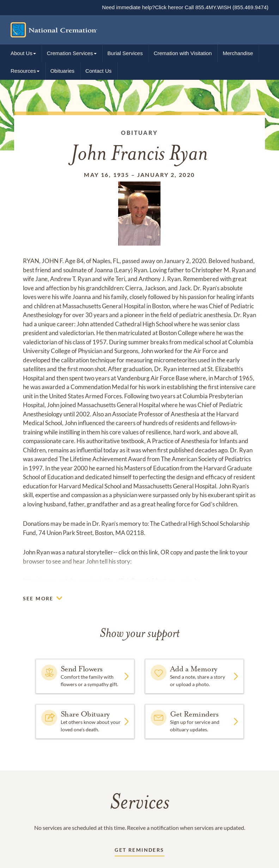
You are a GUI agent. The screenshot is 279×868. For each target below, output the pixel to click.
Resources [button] (23, 71)
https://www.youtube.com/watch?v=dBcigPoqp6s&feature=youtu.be (112, 581)
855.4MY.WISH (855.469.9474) (231, 7)
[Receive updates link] (139, 851)
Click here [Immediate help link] (167, 7)
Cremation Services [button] (70, 53)
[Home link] (134, 30)
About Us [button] (22, 53)
